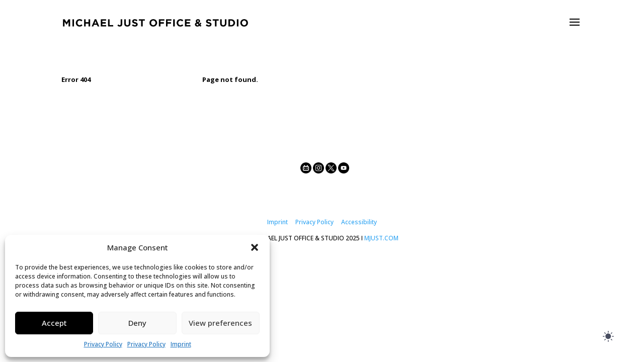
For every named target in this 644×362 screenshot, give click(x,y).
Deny (137, 323)
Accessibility (359, 222)
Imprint (181, 344)
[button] (255, 247)
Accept (54, 323)
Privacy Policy (103, 344)
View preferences (220, 323)
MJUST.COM (381, 238)
